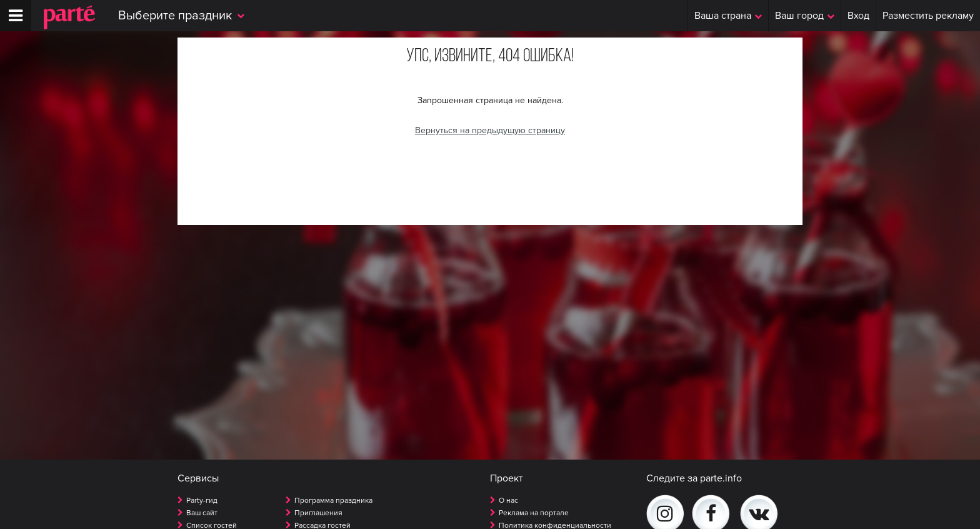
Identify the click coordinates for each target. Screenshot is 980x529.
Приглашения (318, 513)
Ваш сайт (202, 513)
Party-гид (202, 501)
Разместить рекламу (928, 16)
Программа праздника (333, 501)
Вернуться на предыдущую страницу (490, 130)
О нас (508, 501)
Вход (858, 16)
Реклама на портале (534, 513)
